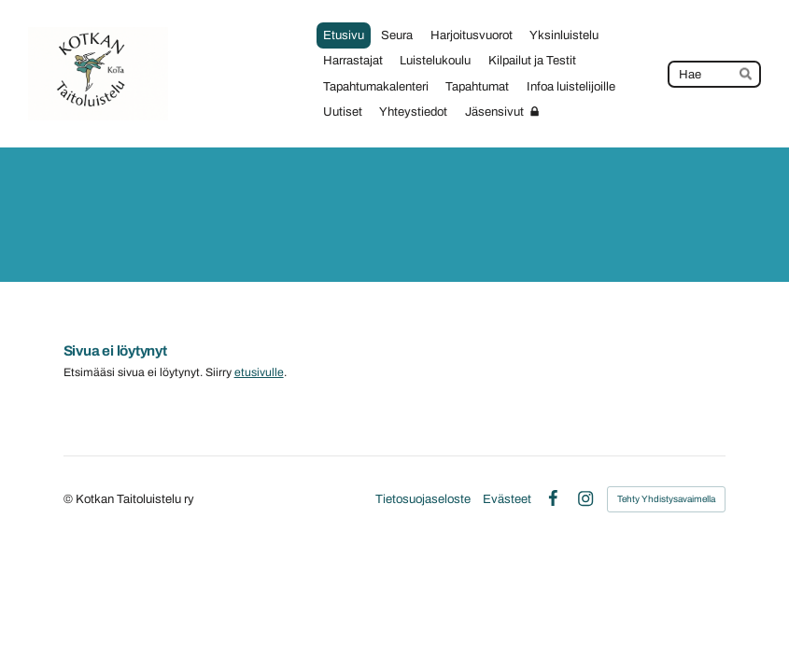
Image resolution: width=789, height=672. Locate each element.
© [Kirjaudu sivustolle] (70, 499)
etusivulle (259, 372)
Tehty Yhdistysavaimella (666, 499)
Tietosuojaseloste (423, 499)
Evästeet (507, 499)
